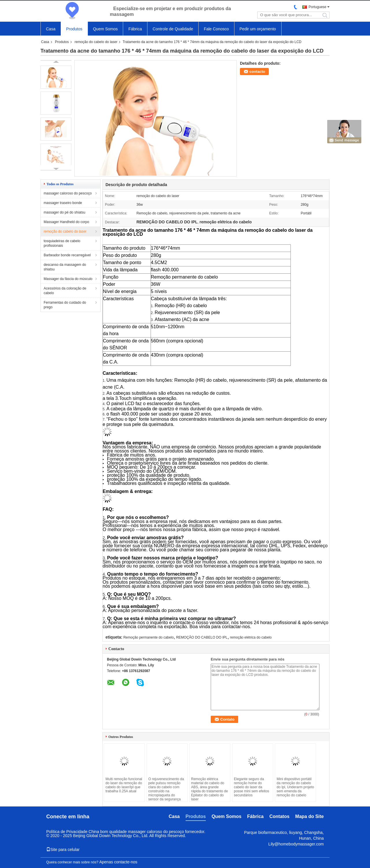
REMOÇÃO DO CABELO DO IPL (202, 637)
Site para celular (63, 850)
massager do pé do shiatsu (64, 212)
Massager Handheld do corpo (66, 222)
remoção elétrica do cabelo (251, 637)
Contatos (279, 816)
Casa (51, 29)
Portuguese (318, 7)
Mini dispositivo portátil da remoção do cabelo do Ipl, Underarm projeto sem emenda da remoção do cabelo (295, 787)
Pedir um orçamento (258, 29)
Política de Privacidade (67, 832)
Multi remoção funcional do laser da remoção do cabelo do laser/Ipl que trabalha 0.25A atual (124, 785)
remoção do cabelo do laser (96, 42)
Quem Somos (106, 29)
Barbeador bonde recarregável (67, 255)
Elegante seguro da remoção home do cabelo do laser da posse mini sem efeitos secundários (251, 787)
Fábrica (135, 29)
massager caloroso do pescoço (68, 193)
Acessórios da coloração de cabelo (65, 291)
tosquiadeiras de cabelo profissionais (62, 243)
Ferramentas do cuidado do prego (65, 305)
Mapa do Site (309, 816)
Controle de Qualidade (173, 29)
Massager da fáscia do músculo (68, 279)
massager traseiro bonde (63, 203)
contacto (257, 72)
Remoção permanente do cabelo (149, 637)
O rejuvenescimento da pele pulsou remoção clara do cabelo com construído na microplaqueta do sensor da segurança (166, 789)
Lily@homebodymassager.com (296, 844)
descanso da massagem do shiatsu (65, 267)
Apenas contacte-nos (118, 862)
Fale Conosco (216, 29)
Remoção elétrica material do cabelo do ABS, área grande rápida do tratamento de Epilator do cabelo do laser (209, 789)
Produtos (74, 29)
